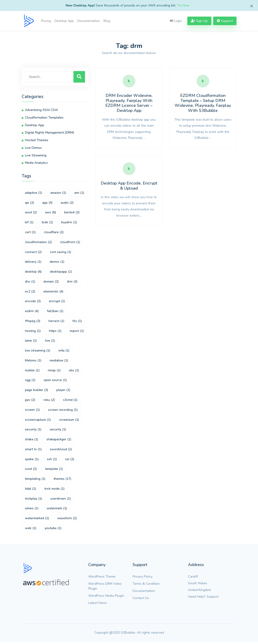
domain (51, 283)
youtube (53, 531)
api (29, 203)
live (50, 342)
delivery (33, 263)
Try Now (183, 5)
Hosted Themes (37, 141)
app (47, 203)
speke (32, 461)
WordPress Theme (102, 579)
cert (30, 233)
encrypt (57, 303)
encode (33, 303)
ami (79, 193)
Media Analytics (36, 163)
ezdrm (32, 312)
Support (213, 599)
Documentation (89, 21)
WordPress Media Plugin (106, 598)
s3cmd (70, 402)
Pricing (46, 21)
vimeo (32, 511)
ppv (30, 402)
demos (57, 263)
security (58, 431)
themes (62, 481)
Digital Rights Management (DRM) (49, 133)
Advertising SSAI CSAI (41, 110)
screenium (69, 422)
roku (49, 402)
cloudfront (70, 243)
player (63, 392)
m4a (64, 352)
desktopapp (61, 273)
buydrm (69, 223)
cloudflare (54, 233)
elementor (53, 293)
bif (29, 223)
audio (67, 203)
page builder (36, 392)
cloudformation (38, 243)
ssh (52, 461)
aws (50, 213)
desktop (33, 273)
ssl (70, 461)
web (31, 531)
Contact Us (141, 600)
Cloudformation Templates (44, 118)
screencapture (38, 422)
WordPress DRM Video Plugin (105, 588)
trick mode (54, 491)
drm (72, 283)
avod (31, 213)
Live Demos (33, 148)
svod (31, 471)
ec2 (30, 293)
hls (77, 322)
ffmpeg (33, 322)
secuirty (33, 431)
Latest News (98, 605)
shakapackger (59, 441)
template (54, 471)
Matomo (33, 362)
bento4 (72, 213)
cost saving (61, 253)
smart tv (33, 451)
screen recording (63, 412)
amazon (58, 193)
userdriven (61, 501)
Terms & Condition (146, 586)
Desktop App (64, 21)
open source (55, 382)
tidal (30, 491)
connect (33, 253)
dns (30, 283)
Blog (107, 21)
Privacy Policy (143, 579)
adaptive (33, 193)
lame (31, 342)
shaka (32, 441)
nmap (54, 372)
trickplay (33, 501)
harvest (56, 322)
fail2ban (55, 312)
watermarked (37, 521)
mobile (32, 372)
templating (35, 481)
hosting (33, 332)
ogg (30, 382)
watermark (57, 511)
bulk (47, 223)
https (55, 332)
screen (32, 412)
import (77, 332)
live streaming (38, 352)
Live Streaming (36, 156)
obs (74, 372)
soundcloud (61, 451)
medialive (59, 362)
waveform (67, 521)
